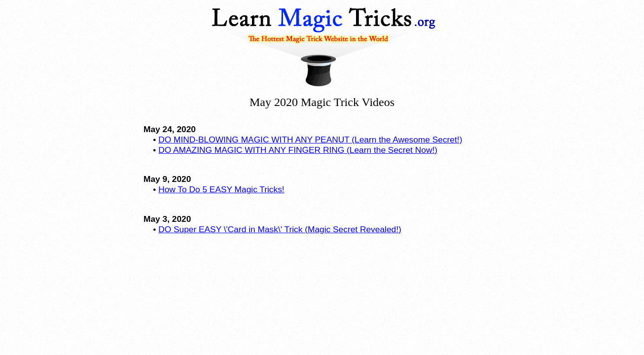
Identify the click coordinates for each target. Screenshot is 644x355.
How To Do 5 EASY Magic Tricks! (221, 189)
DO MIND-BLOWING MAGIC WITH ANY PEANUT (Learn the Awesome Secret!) (310, 140)
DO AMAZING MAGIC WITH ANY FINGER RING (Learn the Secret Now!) (298, 150)
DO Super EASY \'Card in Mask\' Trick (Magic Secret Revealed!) (280, 229)
